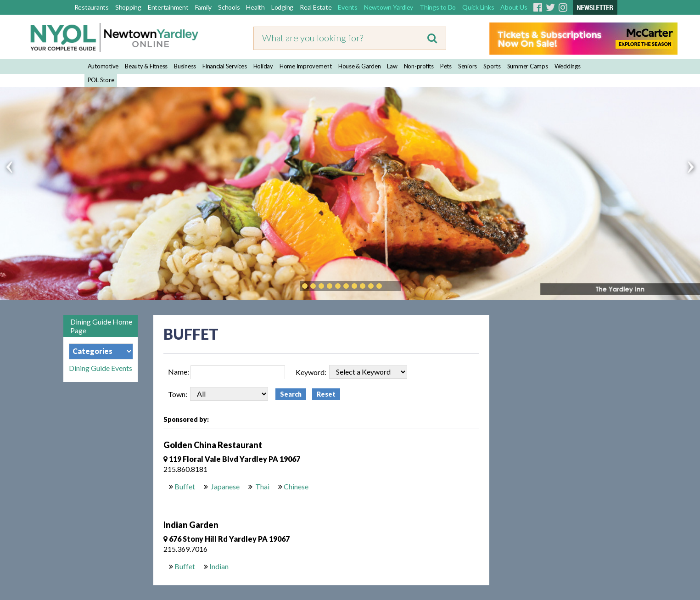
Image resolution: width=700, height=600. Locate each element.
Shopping (128, 7)
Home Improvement (306, 66)
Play (393, 286)
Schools (229, 7)
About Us (514, 7)
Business (185, 66)
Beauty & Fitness (146, 66)
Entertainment (168, 7)
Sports (492, 66)
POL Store (101, 80)
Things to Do (438, 7)
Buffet (185, 486)
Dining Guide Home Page (101, 326)
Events (348, 7)
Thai (262, 486)
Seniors (468, 66)
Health (255, 7)
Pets (446, 66)
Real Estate (316, 7)
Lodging (282, 7)
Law (392, 66)
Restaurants (92, 7)
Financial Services (225, 66)
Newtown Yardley (389, 7)
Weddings (568, 66)
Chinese (296, 486)
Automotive (103, 66)
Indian (219, 566)
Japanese (224, 486)
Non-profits (419, 66)
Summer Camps (528, 66)
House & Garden (360, 66)
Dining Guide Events (101, 368)
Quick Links (478, 7)
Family (204, 7)
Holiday (263, 66)
